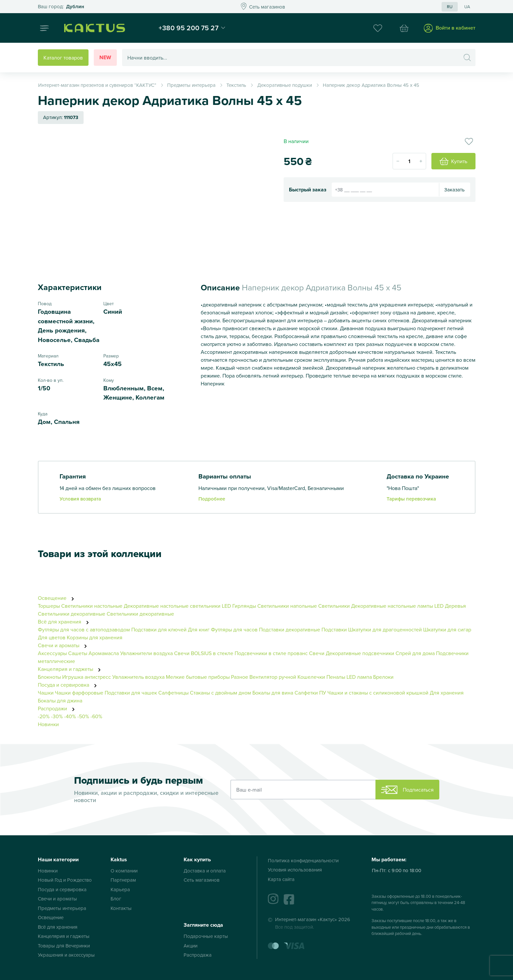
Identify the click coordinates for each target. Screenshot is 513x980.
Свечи (317, 653)
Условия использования (295, 870)
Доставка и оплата (205, 871)
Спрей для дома (415, 653)
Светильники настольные (92, 606)
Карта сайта (281, 879)
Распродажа (198, 955)
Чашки (46, 693)
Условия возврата (80, 499)
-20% (44, 716)
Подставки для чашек (131, 693)
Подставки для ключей (159, 629)
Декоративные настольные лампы (392, 606)
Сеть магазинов (202, 880)
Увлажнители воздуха (146, 653)
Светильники (334, 606)
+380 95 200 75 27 (189, 28)
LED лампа (359, 677)
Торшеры (49, 606)
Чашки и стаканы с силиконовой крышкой (378, 693)
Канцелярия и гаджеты (71, 669)
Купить (453, 161)
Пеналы (336, 677)
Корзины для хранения (95, 637)
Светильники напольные (287, 606)
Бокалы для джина (60, 700)
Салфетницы (173, 693)
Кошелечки (312, 677)
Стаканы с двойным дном (220, 693)
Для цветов (52, 637)
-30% (57, 716)
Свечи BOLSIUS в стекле (204, 653)
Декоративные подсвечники (360, 653)
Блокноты (49, 677)
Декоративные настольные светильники (172, 606)
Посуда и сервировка (69, 685)
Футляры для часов (234, 629)
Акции (191, 946)
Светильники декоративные (72, 614)
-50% (83, 716)
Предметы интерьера (62, 908)
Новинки (48, 724)
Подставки (334, 629)
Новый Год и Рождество (65, 880)
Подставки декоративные (290, 629)
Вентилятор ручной (273, 677)
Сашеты (78, 653)
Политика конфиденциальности (303, 860)
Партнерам (123, 880)
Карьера (120, 889)
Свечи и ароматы (64, 645)
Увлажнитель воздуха (138, 677)
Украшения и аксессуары (66, 955)
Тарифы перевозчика (411, 499)
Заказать (454, 190)
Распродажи (58, 708)
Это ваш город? (61, 7)
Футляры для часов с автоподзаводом (84, 629)
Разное (240, 677)
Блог (116, 899)
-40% (70, 716)
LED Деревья (450, 606)
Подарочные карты (206, 936)
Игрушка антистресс (87, 677)
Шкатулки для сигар (447, 629)
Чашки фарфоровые (79, 693)
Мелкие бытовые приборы (198, 677)
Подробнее (212, 499)
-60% (96, 716)
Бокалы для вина (273, 693)
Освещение (58, 598)
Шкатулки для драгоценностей (385, 629)
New (105, 57)
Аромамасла (104, 653)
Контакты (121, 908)
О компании (124, 871)
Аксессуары (52, 653)
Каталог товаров (63, 58)
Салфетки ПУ (310, 693)
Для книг (199, 629)
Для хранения (447, 693)
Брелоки (383, 677)
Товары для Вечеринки (64, 946)
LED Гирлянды (239, 606)
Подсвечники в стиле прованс (271, 653)
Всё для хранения (65, 622)
